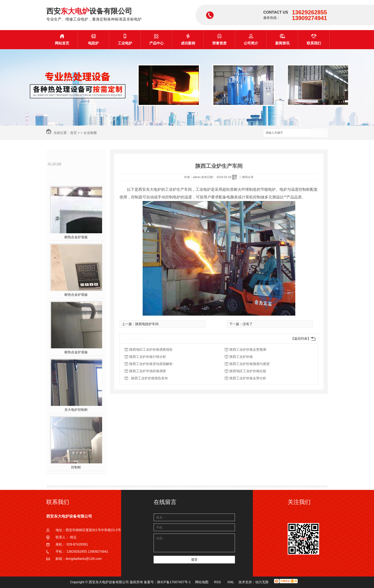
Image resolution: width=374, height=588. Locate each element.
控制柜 (76, 467)
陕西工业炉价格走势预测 (248, 350)
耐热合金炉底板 (76, 237)
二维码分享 (246, 177)
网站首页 (62, 39)
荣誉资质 (219, 39)
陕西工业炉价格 (241, 357)
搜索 (319, 133)
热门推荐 (62, 176)
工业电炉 (125, 39)
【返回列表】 (301, 339)
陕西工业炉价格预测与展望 (249, 364)
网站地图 (202, 582)
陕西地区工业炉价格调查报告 (151, 350)
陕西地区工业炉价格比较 (248, 371)
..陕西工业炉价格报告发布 (149, 378)
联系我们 (314, 39)
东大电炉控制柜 (76, 410)
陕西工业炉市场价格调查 (148, 371)
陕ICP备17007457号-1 (174, 582)
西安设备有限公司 (89, 11)
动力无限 (262, 582)
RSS (218, 582)
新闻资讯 (282, 39)
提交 (194, 559)
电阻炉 (93, 39)
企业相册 (90, 133)
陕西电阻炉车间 (147, 324)
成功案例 (188, 39)
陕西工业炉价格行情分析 (148, 357)
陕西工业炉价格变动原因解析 (151, 364)
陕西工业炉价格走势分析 (248, 378)
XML (231, 582)
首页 (73, 133)
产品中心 (156, 39)
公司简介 (251, 39)
